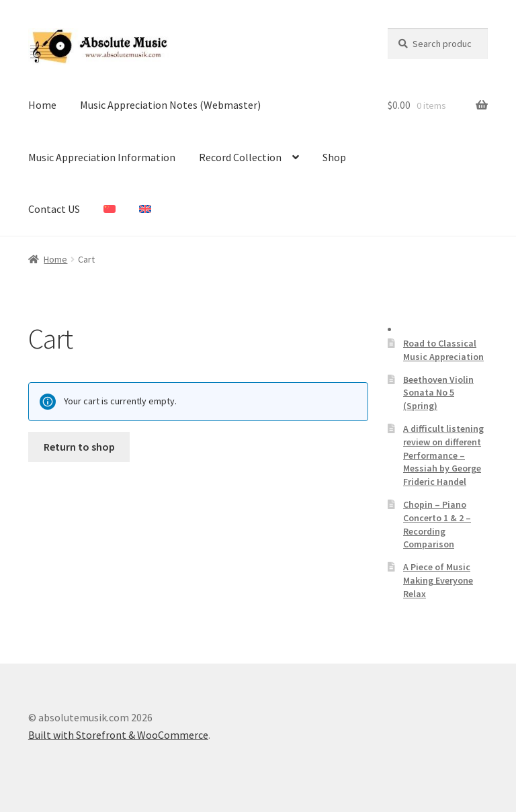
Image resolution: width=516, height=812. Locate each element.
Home (42, 105)
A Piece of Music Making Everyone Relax (438, 580)
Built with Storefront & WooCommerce (118, 735)
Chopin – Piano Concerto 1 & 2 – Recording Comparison (437, 524)
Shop (334, 157)
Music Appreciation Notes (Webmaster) (170, 105)
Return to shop (79, 447)
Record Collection (240, 157)
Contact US (54, 209)
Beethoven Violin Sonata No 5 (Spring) (438, 393)
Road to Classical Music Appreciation (443, 350)
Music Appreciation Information (102, 157)
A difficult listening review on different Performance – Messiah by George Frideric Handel (443, 455)
